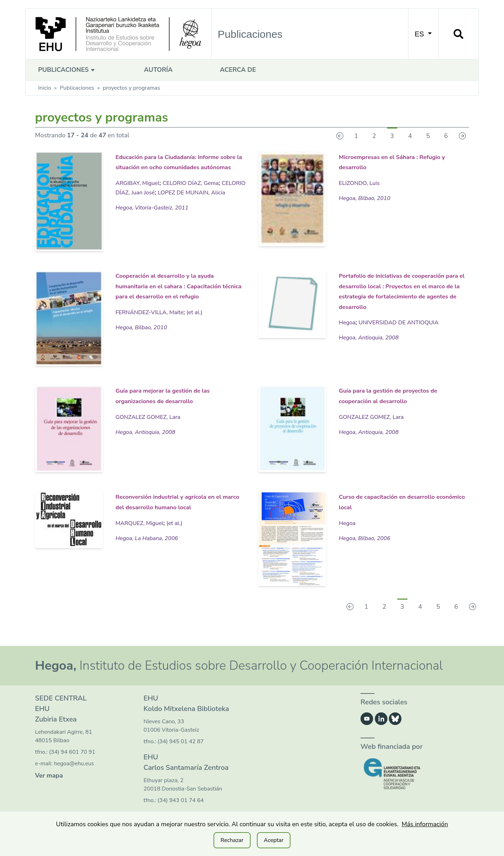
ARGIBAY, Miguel (140, 192)
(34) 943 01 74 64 (181, 800)
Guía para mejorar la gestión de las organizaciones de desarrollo (178, 395)
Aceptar (274, 840)
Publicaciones (67, 70)
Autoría (158, 70)
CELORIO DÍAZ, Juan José (151, 202)
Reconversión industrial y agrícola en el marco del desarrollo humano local (164, 506)
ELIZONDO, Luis (362, 182)
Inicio (45, 88)
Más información (425, 824)
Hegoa (348, 331)
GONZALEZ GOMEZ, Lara (152, 416)
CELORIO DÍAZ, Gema (199, 192)
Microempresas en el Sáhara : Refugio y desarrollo (396, 161)
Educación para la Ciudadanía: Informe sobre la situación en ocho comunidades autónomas (174, 166)
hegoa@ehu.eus (74, 764)
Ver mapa (49, 775)
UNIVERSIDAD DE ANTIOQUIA (405, 331)
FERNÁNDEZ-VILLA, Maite (153, 321)
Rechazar (232, 840)
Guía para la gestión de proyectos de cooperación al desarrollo (393, 400)
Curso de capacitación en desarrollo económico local (391, 501)
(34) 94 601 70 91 (72, 752)
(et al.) (203, 321)
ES (423, 34)
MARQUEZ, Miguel (142, 532)
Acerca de (238, 70)
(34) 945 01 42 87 (181, 741)
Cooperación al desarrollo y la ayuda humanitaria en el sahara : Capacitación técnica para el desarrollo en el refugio (179, 290)
